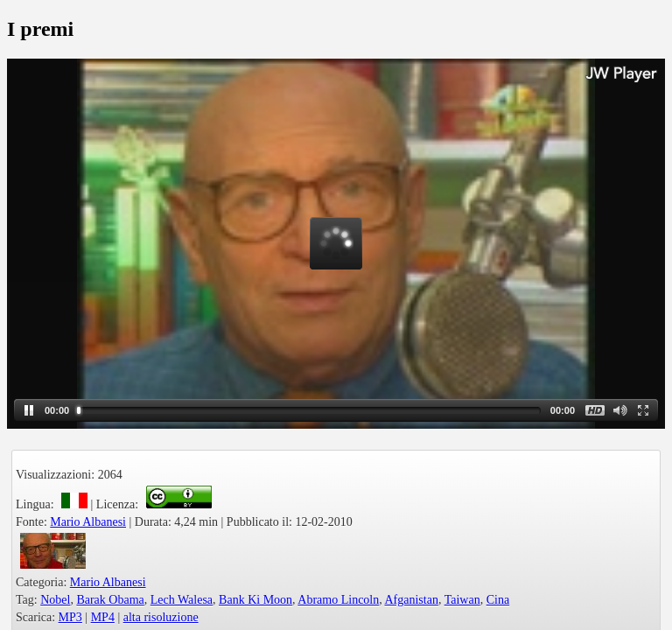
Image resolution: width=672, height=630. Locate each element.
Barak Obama (110, 600)
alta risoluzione (161, 617)
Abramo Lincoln (338, 600)
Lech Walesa (182, 600)
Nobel (55, 600)
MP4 (103, 617)
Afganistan (411, 600)
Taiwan (462, 600)
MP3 (70, 617)
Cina (498, 600)
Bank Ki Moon (255, 600)
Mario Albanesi (88, 522)
